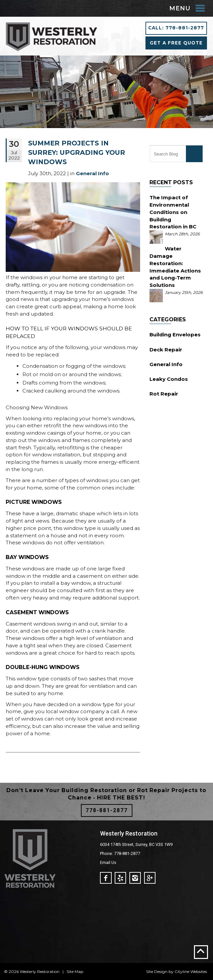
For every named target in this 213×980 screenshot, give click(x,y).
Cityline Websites (191, 971)
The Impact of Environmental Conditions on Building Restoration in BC (173, 212)
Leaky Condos (169, 379)
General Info (166, 364)
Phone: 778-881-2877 (120, 853)
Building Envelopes (175, 335)
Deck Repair (166, 350)
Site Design (157, 971)
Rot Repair (164, 394)
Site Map (75, 971)
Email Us (108, 862)
